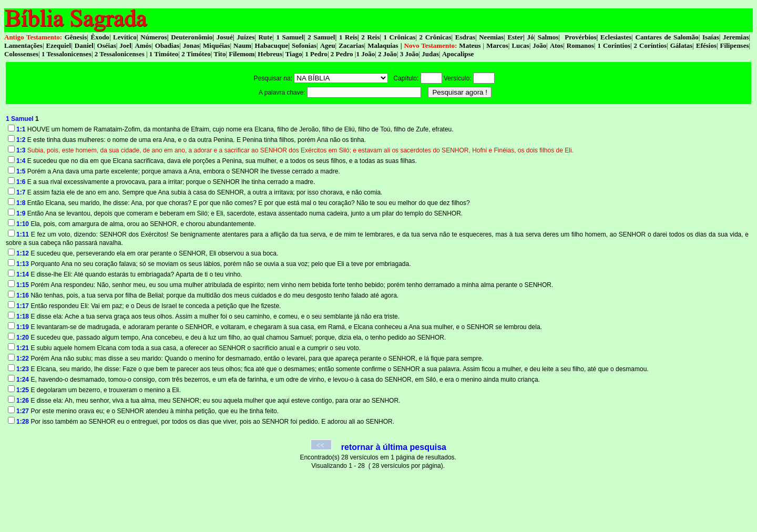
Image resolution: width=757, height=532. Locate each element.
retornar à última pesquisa (394, 447)
